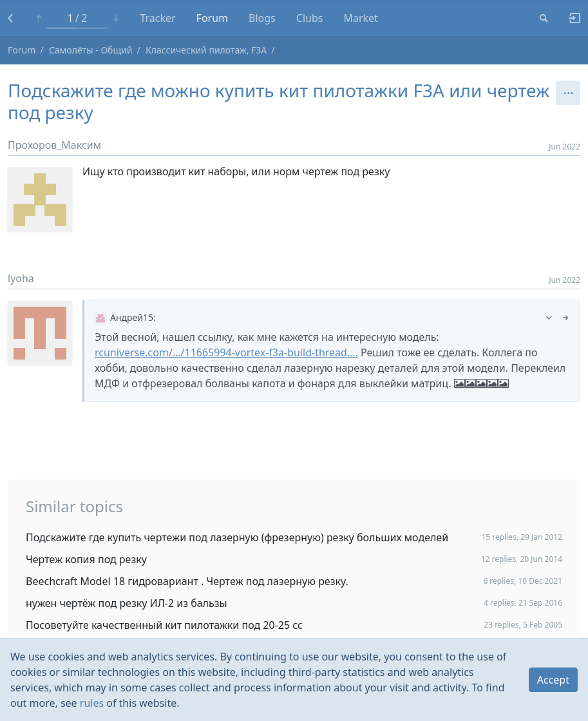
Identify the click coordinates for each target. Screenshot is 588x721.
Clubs (310, 18)
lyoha (21, 278)
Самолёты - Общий (91, 50)
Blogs (262, 18)
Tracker (157, 18)
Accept (553, 680)
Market (360, 18)
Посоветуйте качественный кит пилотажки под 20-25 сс (164, 625)
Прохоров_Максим (54, 145)
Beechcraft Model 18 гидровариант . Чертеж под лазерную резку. (187, 581)
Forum (212, 18)
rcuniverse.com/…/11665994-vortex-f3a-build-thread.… (226, 352)
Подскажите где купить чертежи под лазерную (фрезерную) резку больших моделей (237, 537)
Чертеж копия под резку (86, 559)
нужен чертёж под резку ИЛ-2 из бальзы (127, 603)
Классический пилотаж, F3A (206, 50)
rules (92, 703)
